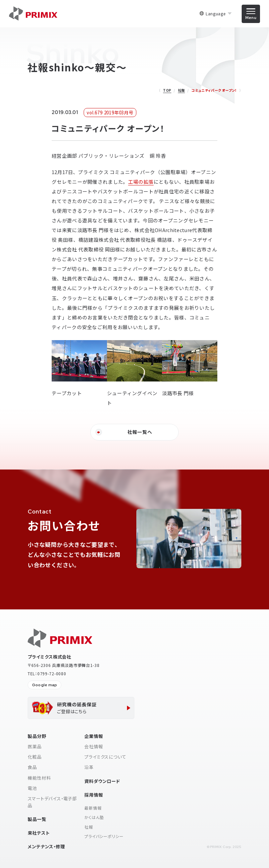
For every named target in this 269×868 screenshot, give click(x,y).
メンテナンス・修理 (46, 846)
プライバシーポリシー (104, 836)
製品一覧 (37, 819)
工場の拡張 (141, 182)
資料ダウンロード (102, 781)
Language (216, 14)
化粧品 (34, 757)
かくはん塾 (94, 817)
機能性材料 (39, 778)
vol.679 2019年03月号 (110, 113)
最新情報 (93, 808)
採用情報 (93, 795)
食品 (32, 767)
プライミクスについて (105, 757)
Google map (44, 685)
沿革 (89, 767)
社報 (181, 90)
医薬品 (34, 746)
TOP (167, 90)
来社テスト (38, 833)
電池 (32, 788)
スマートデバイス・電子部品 (52, 802)
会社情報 (93, 746)
